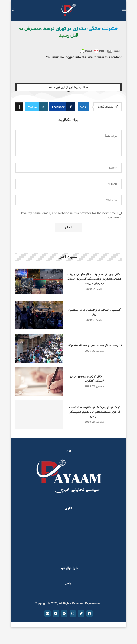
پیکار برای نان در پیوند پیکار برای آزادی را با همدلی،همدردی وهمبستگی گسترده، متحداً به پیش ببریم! (94, 279)
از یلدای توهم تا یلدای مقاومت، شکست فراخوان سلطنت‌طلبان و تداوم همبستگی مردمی (94, 412)
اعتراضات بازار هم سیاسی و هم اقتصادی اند (94, 346)
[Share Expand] (19, 107)
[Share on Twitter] (36, 107)
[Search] (13, 10)
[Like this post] (82, 107)
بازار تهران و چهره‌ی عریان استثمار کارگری (94, 379)
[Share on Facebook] (62, 107)
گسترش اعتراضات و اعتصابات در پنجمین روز (94, 312)
